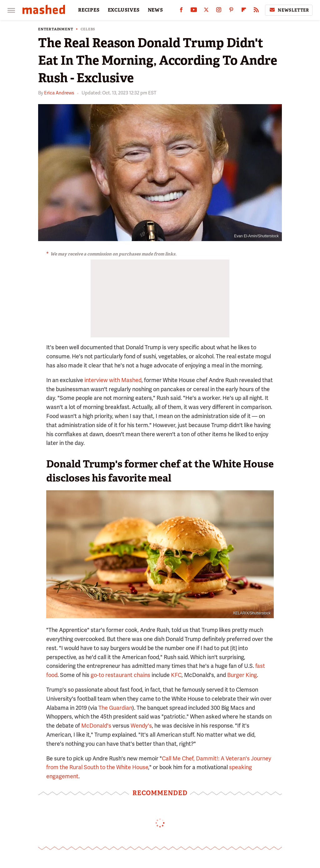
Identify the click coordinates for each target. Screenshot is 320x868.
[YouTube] (194, 11)
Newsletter (289, 10)
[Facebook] (181, 11)
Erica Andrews (59, 93)
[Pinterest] (231, 11)
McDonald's (96, 726)
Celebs (88, 29)
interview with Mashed (113, 380)
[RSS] (256, 11)
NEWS (155, 10)
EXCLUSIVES (124, 10)
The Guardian (115, 708)
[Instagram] (219, 11)
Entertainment (56, 29)
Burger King (242, 675)
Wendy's (141, 726)
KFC (176, 675)
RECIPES (89, 10)
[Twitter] (206, 11)
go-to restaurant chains (120, 675)
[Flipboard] (244, 11)
